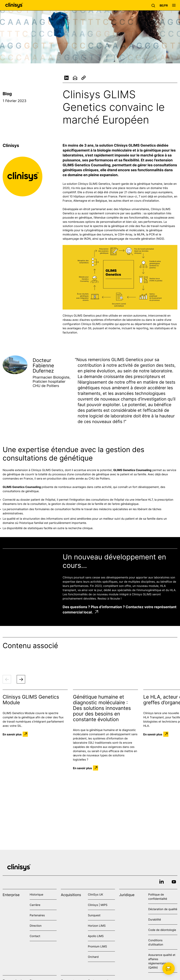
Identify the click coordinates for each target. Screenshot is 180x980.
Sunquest (94, 915)
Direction (36, 926)
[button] (154, 5)
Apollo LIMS (96, 936)
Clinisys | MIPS (98, 905)
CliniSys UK (96, 894)
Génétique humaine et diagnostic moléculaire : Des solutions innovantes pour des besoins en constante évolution (102, 708)
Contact (35, 936)
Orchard (93, 957)
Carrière (35, 905)
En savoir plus (12, 734)
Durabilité (155, 919)
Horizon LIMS (97, 926)
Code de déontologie (162, 930)
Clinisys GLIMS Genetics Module (31, 700)
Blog (7, 94)
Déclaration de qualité (163, 909)
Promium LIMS (97, 946)
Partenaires (37, 915)
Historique (36, 894)
